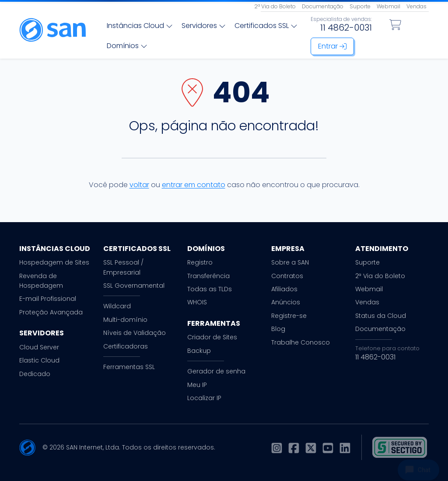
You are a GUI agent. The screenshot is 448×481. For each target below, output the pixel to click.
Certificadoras (126, 346)
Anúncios (286, 302)
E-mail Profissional (48, 299)
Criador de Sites (212, 337)
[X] (311, 448)
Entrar (332, 46)
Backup (199, 351)
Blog (278, 329)
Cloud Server (39, 347)
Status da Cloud (381, 316)
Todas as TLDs (210, 289)
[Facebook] (294, 448)
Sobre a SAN (290, 262)
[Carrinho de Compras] (395, 25)
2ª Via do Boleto (275, 6)
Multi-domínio (125, 320)
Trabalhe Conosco (301, 342)
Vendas (416, 6)
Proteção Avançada (51, 312)
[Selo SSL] (400, 447)
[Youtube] (328, 448)
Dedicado (35, 374)
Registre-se (289, 316)
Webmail (388, 6)
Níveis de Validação (135, 333)
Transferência (208, 276)
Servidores (204, 26)
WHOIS (197, 302)
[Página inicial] (52, 30)
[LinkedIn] (345, 448)
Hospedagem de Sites (54, 262)
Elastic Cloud (39, 360)
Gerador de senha (216, 371)
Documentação (323, 6)
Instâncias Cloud (140, 26)
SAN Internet (84, 447)
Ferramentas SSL (129, 367)
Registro (200, 262)
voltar (139, 185)
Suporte (360, 6)
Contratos (287, 276)
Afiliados (284, 289)
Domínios (127, 46)
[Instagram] (277, 448)
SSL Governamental (134, 286)
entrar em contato (194, 185)
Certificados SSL (266, 26)
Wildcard (117, 306)
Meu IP (197, 385)
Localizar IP (204, 398)
